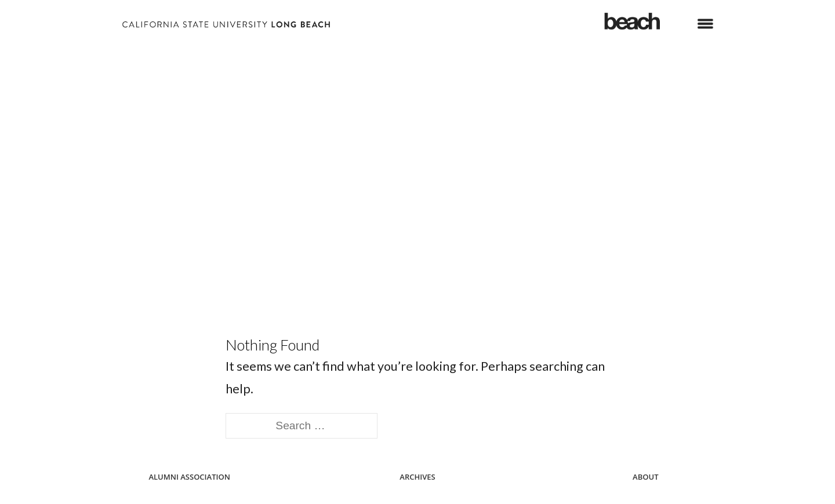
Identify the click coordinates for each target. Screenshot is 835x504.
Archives (417, 477)
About (645, 477)
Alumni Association (189, 477)
